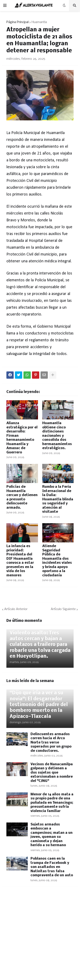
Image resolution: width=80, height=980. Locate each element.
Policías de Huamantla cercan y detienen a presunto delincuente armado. (22, 497)
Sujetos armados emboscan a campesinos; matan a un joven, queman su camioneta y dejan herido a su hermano (52, 835)
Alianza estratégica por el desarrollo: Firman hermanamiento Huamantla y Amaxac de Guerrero (22, 438)
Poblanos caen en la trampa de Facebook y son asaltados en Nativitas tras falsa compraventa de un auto (52, 867)
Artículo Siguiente (63, 609)
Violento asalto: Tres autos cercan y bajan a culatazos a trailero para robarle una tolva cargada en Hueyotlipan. (40, 645)
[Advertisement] (40, 936)
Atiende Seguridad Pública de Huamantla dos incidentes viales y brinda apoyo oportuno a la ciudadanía (57, 561)
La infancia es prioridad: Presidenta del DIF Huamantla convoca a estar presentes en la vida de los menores (20, 561)
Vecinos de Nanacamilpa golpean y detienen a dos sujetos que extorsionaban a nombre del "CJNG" (52, 773)
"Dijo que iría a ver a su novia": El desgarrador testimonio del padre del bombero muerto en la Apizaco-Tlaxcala (39, 705)
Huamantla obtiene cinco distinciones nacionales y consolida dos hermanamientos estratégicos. (57, 436)
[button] (5, 6)
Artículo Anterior (16, 609)
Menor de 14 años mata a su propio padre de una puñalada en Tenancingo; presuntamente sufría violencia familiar (52, 803)
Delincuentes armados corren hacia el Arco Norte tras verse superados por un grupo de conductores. (51, 743)
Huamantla (39, 22)
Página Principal (17, 22)
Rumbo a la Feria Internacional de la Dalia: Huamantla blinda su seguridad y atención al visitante (58, 499)
